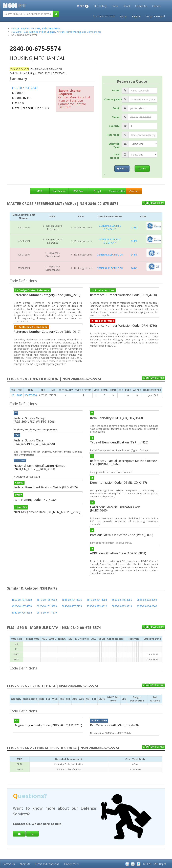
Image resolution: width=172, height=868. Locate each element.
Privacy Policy (71, 864)
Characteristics (117, 191)
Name (116, 90)
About (127, 6)
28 (13, 395)
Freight (97, 191)
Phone (116, 117)
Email (116, 108)
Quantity (114, 126)
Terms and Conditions (47, 864)
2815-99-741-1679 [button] (47, 613)
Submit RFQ (157, 203)
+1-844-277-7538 (104, 16)
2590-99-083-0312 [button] (97, 606)
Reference (113, 135)
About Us (25, 864)
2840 (20, 395)
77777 (18, 495)
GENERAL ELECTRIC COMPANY (110, 227)
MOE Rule (78, 191)
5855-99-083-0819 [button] (122, 606)
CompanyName (113, 99)
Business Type (114, 145)
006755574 (31, 395)
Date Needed (115, 156)
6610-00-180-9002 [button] (47, 600)
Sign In (123, 16)
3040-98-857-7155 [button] (72, 606)
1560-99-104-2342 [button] (147, 606)
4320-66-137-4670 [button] (22, 606)
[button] (83, 6)
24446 (134, 255)
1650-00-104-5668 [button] (22, 600)
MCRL (40, 191)
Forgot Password (155, 16)
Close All (134, 191)
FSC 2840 (31, 88)
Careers (156, 6)
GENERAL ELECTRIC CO (110, 255)
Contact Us (141, 6)
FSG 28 (17, 88)
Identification (59, 191)
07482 (134, 227)
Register (136, 16)
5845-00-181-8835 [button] (72, 600)
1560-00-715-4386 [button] (122, 600)
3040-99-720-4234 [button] (22, 613)
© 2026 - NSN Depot (155, 864)
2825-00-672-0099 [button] (147, 600)
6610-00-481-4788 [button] (97, 600)
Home (115, 6)
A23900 (19, 483)
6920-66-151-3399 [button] (47, 606)
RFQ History (100, 6)
